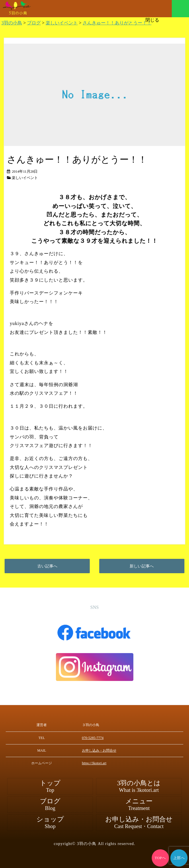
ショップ (50, 823)
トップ (50, 786)
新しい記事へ (142, 566)
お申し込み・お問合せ (99, 750)
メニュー (180, 9)
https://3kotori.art (94, 763)
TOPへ (160, 858)
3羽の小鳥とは (139, 786)
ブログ (50, 805)
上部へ (179, 858)
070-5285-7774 (93, 738)
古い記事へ (47, 566)
